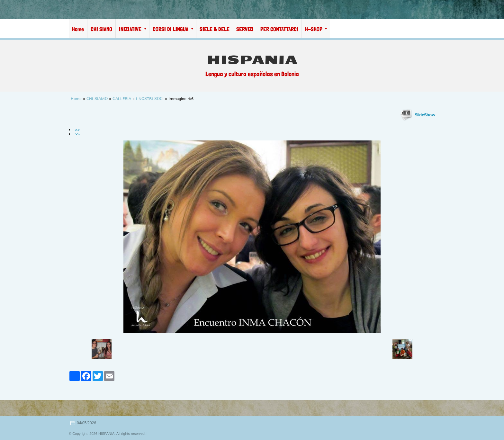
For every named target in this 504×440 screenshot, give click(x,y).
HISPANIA (252, 60)
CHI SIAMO (101, 29)
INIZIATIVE (133, 29)
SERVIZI (245, 29)
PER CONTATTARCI (279, 29)
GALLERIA (122, 99)
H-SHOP (316, 29)
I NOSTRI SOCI (150, 99)
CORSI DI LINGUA (173, 29)
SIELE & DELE (215, 29)
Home (78, 29)
